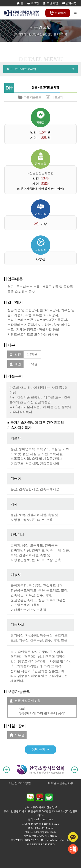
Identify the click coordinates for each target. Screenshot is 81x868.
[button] (6, 770)
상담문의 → (41, 749)
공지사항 (69, 3)
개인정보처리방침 (20, 783)
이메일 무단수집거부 (60, 783)
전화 (58, 13)
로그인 (33, 3)
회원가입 (51, 3)
